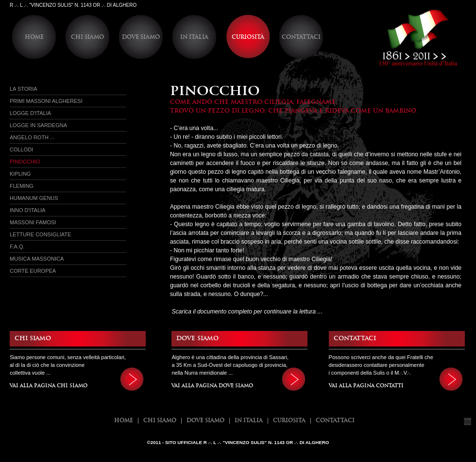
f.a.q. (17, 247)
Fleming (22, 186)
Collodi (21, 149)
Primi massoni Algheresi (46, 101)
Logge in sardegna (38, 125)
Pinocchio (25, 162)
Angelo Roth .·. (32, 137)
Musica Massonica (37, 259)
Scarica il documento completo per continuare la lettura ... (247, 312)
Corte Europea (33, 271)
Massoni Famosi (33, 222)
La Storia (24, 89)
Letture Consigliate (40, 234)
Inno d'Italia (27, 210)
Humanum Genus (34, 198)
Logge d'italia (30, 113)
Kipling (20, 174)
